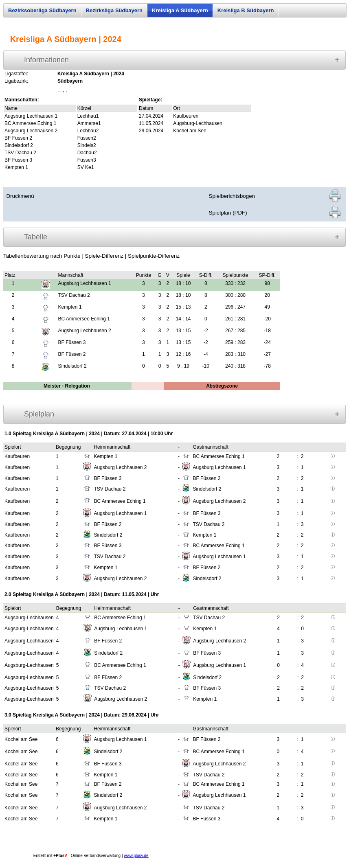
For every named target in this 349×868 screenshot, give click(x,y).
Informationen (46, 60)
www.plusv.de (136, 856)
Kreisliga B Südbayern (246, 10)
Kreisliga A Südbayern (180, 10)
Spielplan (39, 414)
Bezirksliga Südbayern (114, 10)
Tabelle (36, 237)
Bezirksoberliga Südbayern (42, 10)
